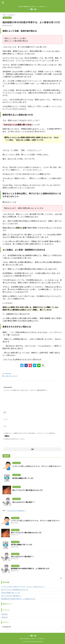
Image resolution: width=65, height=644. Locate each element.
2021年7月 (5, 617)
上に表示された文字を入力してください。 (15, 439)
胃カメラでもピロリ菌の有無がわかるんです (28, 490)
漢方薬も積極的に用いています (23, 478)
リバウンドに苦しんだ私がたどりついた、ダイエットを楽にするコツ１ (37, 466)
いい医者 (6, 376)
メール (6, 419)
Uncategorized (8, 373)
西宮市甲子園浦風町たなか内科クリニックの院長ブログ (32, 639)
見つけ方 (15, 376)
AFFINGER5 (40, 642)
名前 (5, 412)
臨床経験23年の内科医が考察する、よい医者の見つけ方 (30, 569)
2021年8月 (5, 614)
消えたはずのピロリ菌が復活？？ (24, 502)
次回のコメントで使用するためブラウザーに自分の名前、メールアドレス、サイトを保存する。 (30, 433)
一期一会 (32, 9)
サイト (5, 426)
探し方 (11, 376)
